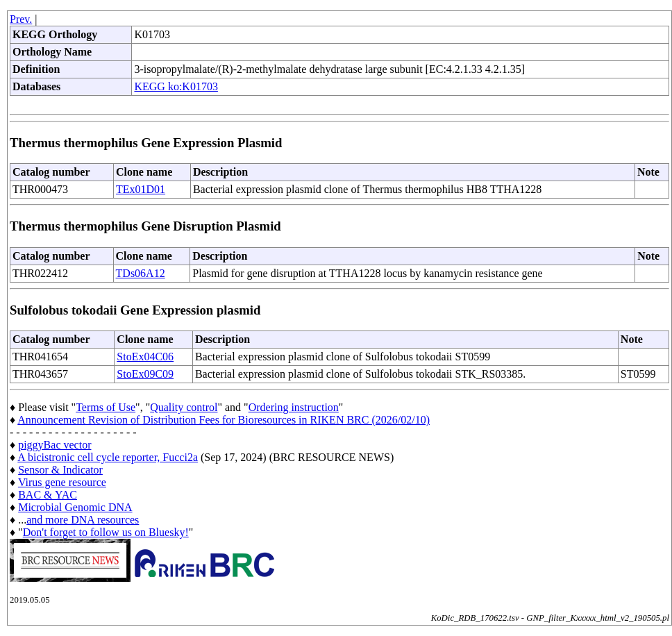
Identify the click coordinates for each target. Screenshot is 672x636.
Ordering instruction (294, 407)
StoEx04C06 (145, 357)
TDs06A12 (141, 273)
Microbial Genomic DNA (75, 507)
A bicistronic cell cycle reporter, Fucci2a (108, 457)
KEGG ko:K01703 (176, 86)
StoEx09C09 (145, 374)
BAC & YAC (48, 495)
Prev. (21, 19)
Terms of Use (106, 407)
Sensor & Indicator (60, 470)
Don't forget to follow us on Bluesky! (106, 532)
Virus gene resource (62, 482)
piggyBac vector (54, 445)
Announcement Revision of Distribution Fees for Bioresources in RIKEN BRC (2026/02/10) (224, 420)
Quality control (184, 407)
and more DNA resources (83, 520)
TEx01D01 (141, 189)
